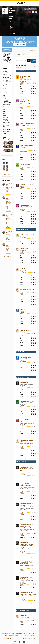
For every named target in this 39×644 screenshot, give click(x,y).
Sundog (8, 248)
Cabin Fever (23, 310)
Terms (27, 636)
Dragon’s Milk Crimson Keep (27, 421)
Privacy (32, 636)
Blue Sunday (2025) (9, 188)
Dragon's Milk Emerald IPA (27, 402)
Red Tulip (23, 269)
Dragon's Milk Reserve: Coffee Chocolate (27, 485)
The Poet (23, 185)
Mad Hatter (23, 164)
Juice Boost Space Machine (25, 101)
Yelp (30, 12)
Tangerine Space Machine (25, 77)
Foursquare (33, 12)
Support (11, 636)
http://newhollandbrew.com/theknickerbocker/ (36, 12)
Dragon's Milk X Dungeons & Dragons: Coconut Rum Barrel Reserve (26, 545)
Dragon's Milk (24, 382)
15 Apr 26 (10, 183)
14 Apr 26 (10, 197)
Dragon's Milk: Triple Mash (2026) (26, 563)
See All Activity (7, 256)
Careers (17, 636)
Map (11, 31)
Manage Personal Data (29, 638)
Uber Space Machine (26, 146)
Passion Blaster (25, 205)
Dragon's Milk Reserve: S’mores (27, 505)
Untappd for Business (8, 633)
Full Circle (23, 235)
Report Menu (33, 51)
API (22, 636)
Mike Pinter (7, 185)
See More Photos (7, 174)
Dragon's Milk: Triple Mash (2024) (26, 578)
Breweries (34, 633)
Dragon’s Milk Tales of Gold (26, 441)
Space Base (8, 236)
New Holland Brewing (22, 84)
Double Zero (23, 616)
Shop (6, 636)
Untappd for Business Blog (23, 633)
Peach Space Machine (27, 124)
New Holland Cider (26, 289)
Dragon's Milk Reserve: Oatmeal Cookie (27, 526)
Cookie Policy (8, 638)
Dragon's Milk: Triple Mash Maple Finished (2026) (9, 204)
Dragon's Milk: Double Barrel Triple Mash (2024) (9, 221)
